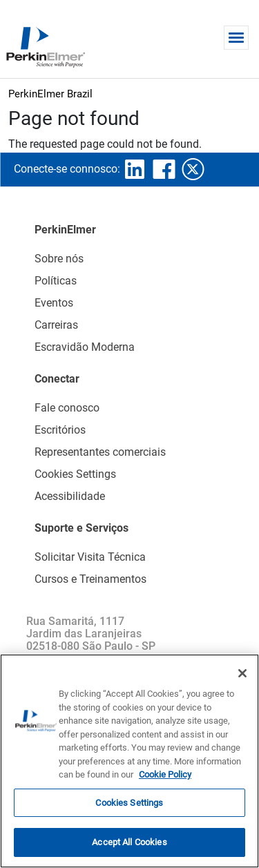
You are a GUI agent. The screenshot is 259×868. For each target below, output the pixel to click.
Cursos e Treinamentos (90, 579)
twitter (193, 169)
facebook (164, 169)
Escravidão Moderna (85, 347)
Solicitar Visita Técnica (90, 557)
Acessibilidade (70, 496)
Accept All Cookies (129, 842)
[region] (129, 761)
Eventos (54, 303)
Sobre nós (59, 259)
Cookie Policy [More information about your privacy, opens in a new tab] (165, 774)
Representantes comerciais (100, 452)
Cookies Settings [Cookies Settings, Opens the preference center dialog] (129, 803)
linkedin (135, 169)
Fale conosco (67, 408)
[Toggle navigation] (236, 38)
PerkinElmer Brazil (50, 94)
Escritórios (60, 430)
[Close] (242, 673)
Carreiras (56, 325)
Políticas (56, 281)
